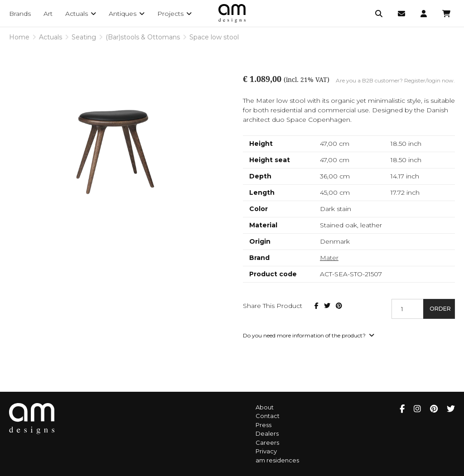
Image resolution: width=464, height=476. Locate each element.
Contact (268, 416)
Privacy (266, 451)
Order (440, 309)
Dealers (267, 433)
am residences (277, 460)
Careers (267, 442)
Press (263, 425)
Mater (329, 258)
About (265, 407)
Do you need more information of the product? (309, 335)
